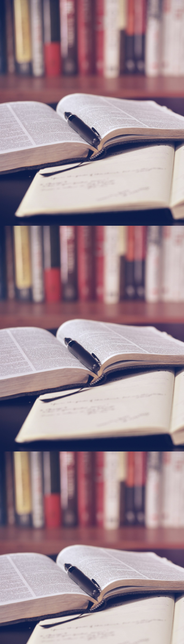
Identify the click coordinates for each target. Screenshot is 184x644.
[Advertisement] (144, 79)
